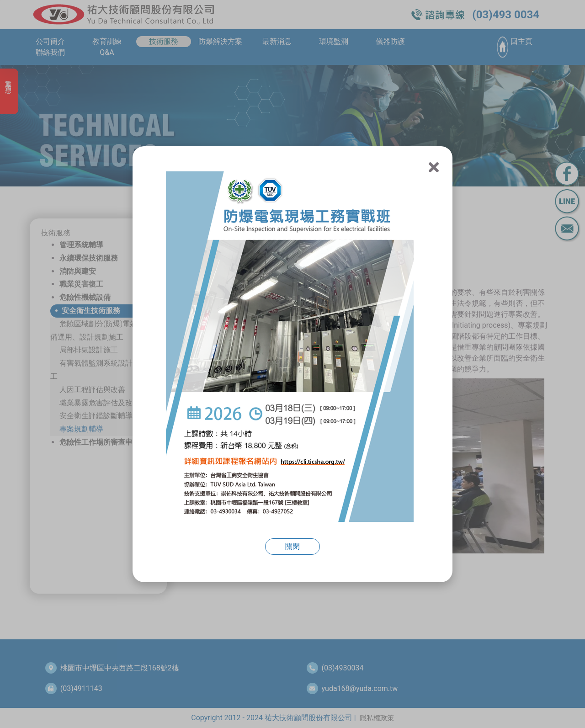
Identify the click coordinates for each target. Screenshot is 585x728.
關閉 (292, 546)
